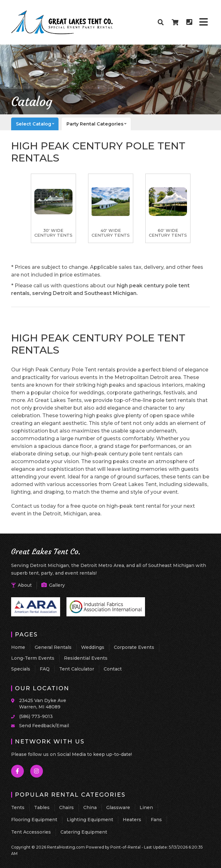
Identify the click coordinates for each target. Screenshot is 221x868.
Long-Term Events (33, 658)
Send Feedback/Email (44, 726)
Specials (21, 669)
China (90, 807)
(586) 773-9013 (36, 716)
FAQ (45, 669)
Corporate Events (134, 647)
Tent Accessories (31, 832)
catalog (37, 124)
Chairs (66, 807)
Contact (113, 669)
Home (18, 647)
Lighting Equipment (90, 820)
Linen (146, 807)
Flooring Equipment (34, 820)
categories (99, 124)
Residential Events (86, 658)
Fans (156, 820)
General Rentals (53, 647)
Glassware (118, 807)
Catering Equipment (84, 832)
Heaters (132, 820)
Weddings (93, 647)
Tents (18, 807)
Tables (42, 807)
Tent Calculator (77, 669)
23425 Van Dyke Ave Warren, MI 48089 (43, 704)
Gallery (53, 585)
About (21, 585)
